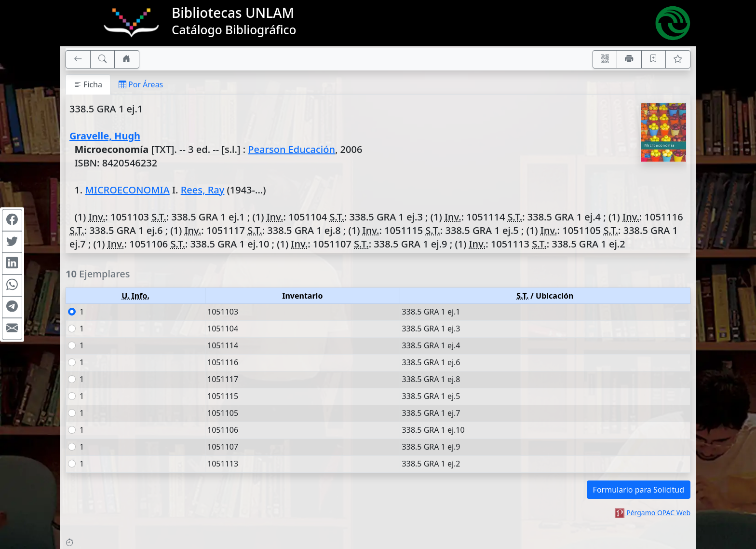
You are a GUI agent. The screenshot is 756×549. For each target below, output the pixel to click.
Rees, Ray (203, 190)
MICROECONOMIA (127, 190)
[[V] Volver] (78, 59)
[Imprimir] (629, 59)
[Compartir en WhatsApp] (12, 286)
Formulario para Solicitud (639, 490)
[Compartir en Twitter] (12, 242)
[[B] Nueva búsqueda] (103, 59)
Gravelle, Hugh (105, 136)
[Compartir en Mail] (12, 329)
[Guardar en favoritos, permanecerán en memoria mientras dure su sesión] (654, 59)
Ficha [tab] (88, 84)
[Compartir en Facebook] (12, 220)
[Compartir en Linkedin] (12, 264)
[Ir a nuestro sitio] (127, 59)
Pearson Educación (291, 149)
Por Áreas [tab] (141, 84)
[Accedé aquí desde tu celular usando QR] (605, 59)
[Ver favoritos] (678, 59)
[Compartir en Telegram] (12, 307)
